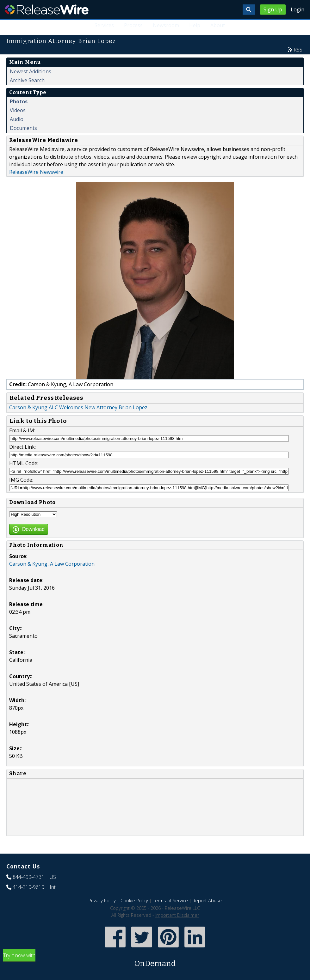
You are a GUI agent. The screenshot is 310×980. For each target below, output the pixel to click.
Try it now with (155, 961)
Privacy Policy (102, 901)
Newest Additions (31, 71)
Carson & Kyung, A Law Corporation (52, 564)
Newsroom (166, 25)
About (218, 25)
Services (104, 25)
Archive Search (27, 80)
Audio (17, 119)
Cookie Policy (134, 901)
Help (195, 25)
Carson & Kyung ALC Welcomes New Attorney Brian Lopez (78, 407)
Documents (23, 128)
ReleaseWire (47, 9)
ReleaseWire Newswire (36, 172)
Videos (18, 110)
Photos (19, 101)
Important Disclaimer (177, 915)
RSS (298, 50)
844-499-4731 (28, 877)
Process (133, 25)
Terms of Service (170, 901)
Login (298, 9)
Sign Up (273, 9)
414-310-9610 (28, 887)
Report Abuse (207, 901)
